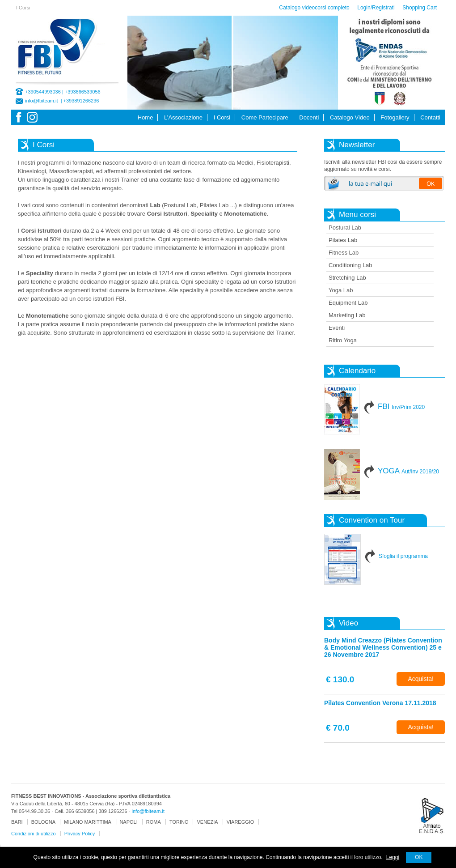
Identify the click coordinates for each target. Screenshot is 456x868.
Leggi (393, 857)
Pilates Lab (343, 240)
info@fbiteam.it (42, 101)
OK (419, 857)
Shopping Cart (420, 8)
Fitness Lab (344, 253)
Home (146, 117)
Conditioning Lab (350, 265)
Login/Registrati (376, 8)
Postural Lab (345, 228)
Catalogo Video (350, 117)
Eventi (337, 328)
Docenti (309, 117)
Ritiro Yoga (343, 340)
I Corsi (222, 117)
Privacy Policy (80, 834)
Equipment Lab (348, 303)
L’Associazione (183, 117)
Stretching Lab (347, 278)
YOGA (408, 471)
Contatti (430, 117)
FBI (401, 406)
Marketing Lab (347, 315)
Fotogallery (395, 117)
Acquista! (421, 679)
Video (348, 623)
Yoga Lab (341, 290)
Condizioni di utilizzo (34, 834)
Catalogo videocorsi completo (314, 8)
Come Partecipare (265, 117)
